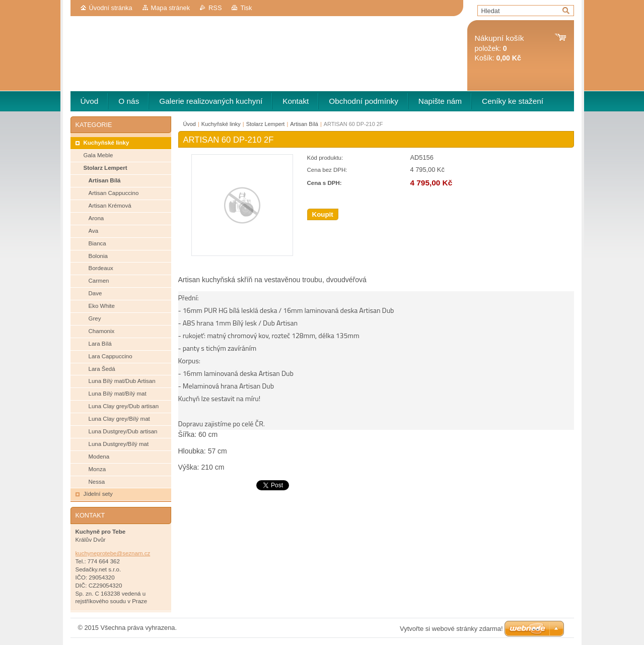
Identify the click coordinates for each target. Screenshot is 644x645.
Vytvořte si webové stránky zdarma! (451, 629)
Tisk (246, 8)
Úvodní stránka (111, 8)
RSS (215, 8)
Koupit (323, 214)
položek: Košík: (499, 48)
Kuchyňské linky (221, 124)
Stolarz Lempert (266, 124)
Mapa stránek (171, 8)
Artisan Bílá (304, 124)
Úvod (190, 124)
